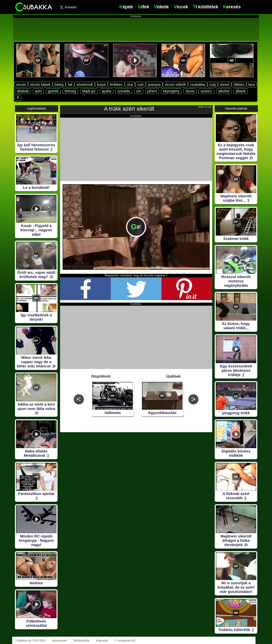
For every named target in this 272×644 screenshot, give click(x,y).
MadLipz (89, 91)
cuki (140, 85)
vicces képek (40, 85)
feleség (70, 91)
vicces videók (175, 85)
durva (190, 91)
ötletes (239, 85)
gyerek (53, 91)
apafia (106, 91)
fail (70, 85)
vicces (21, 85)
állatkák (23, 91)
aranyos (154, 85)
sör (139, 91)
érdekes (116, 85)
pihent (152, 91)
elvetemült (85, 85)
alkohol (224, 91)
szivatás (124, 91)
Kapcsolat (102, 640)
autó (38, 91)
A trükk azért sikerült (129, 109)
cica (130, 85)
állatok (241, 91)
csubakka (198, 85)
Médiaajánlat (81, 640)
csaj (213, 85)
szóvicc (206, 91)
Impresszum (59, 640)
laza (252, 85)
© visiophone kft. (125, 640)
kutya (101, 85)
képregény (171, 91)
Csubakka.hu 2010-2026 (31, 640)
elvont (225, 85)
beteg (59, 85)
